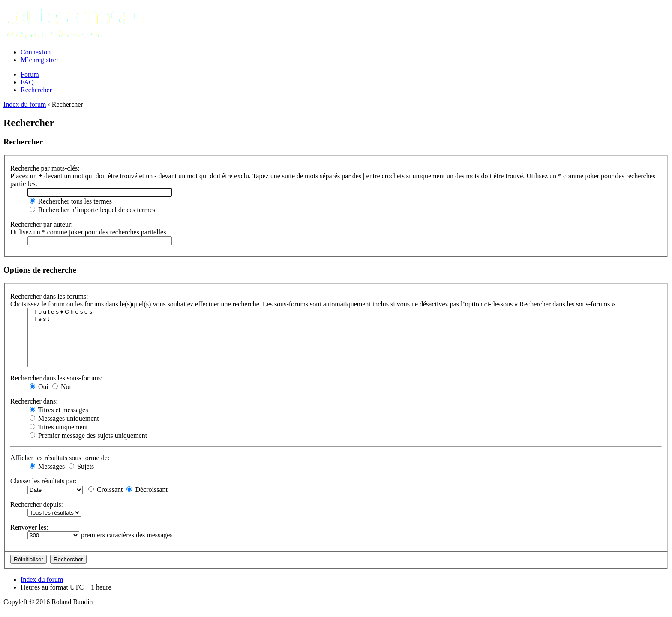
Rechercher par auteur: (42, 224)
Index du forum (25, 104)
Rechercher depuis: (37, 505)
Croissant (105, 490)
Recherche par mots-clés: (45, 168)
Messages (47, 466)
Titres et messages (59, 410)
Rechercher (36, 90)
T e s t (60, 319)
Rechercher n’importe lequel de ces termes (92, 210)
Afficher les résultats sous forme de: (60, 458)
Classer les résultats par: (43, 481)
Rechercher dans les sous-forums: (57, 378)
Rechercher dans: (34, 401)
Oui (39, 387)
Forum (30, 74)
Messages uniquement (64, 418)
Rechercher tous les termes (71, 201)
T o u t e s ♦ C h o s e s (60, 312)
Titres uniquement (59, 427)
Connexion (36, 52)
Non (63, 387)
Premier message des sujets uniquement (88, 436)
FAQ (27, 82)
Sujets (81, 466)
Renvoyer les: (29, 527)
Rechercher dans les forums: (49, 296)
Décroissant (147, 490)
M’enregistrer (39, 60)
